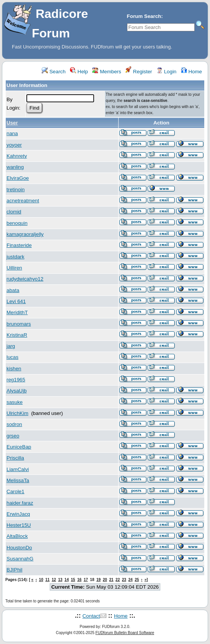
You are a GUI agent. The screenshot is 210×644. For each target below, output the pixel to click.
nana (12, 133)
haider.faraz (20, 503)
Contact (91, 616)
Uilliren (14, 268)
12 (54, 580)
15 (73, 580)
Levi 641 (16, 301)
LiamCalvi (18, 469)
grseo (13, 436)
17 (86, 580)
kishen (14, 369)
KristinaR (17, 335)
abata (13, 290)
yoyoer (14, 145)
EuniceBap (19, 447)
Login (166, 72)
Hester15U (19, 525)
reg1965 (16, 380)
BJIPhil (14, 570)
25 (137, 580)
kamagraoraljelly (25, 234)
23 (124, 580)
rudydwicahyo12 (25, 279)
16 (79, 580)
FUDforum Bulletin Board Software (125, 633)
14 (67, 580)
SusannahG (20, 559)
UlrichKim (17, 413)
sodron (14, 424)
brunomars (19, 324)
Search (54, 72)
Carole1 (15, 491)
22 (118, 580)
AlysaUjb (17, 391)
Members (107, 72)
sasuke (15, 402)
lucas (12, 357)
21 (111, 580)
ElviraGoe (18, 178)
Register (139, 72)
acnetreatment (23, 201)
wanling (15, 167)
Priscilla (15, 458)
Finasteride (19, 245)
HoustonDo (19, 548)
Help (79, 72)
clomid (14, 212)
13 (60, 580)
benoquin (17, 223)
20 (105, 580)
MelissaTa (18, 480)
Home (191, 72)
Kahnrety (17, 156)
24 (130, 580)
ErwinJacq (18, 514)
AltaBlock (17, 536)
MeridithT (17, 312)
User (12, 123)
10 (41, 580)
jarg (11, 346)
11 (48, 580)
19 (98, 580)
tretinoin (15, 190)
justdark (15, 257)
